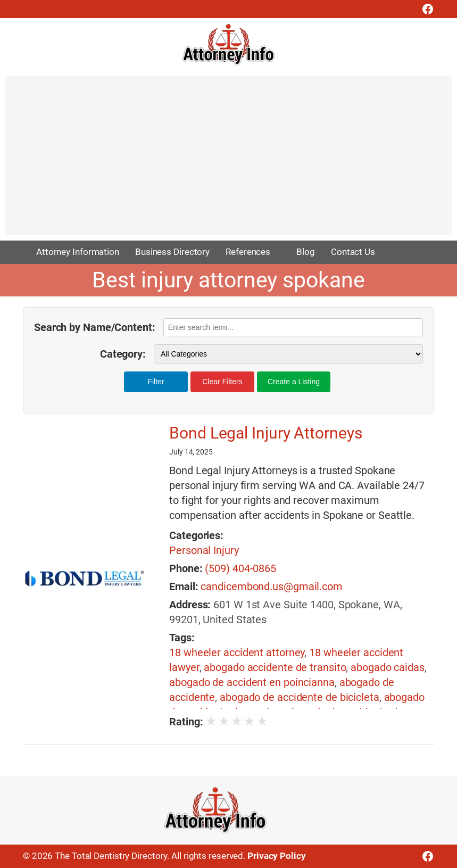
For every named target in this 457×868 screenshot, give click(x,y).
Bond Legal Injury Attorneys (265, 433)
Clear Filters (222, 382)
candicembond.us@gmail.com (272, 586)
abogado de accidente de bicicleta (300, 697)
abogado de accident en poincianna (252, 682)
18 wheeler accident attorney (237, 652)
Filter (156, 382)
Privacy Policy (277, 856)
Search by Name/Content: (95, 327)
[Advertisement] (228, 161)
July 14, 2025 (191, 452)
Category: (123, 354)
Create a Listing (294, 382)
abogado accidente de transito (275, 667)
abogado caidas (388, 667)
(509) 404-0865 (240, 568)
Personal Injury (204, 550)
